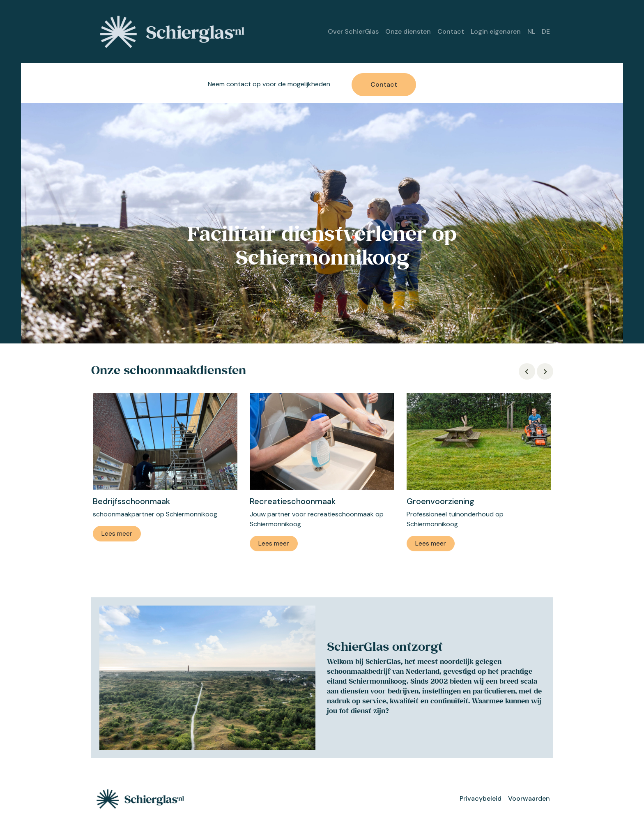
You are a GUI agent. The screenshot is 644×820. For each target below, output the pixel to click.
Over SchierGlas (353, 31)
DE (546, 31)
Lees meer (117, 533)
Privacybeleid (481, 798)
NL (531, 31)
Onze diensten (408, 31)
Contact (451, 31)
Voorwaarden (529, 798)
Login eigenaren (496, 31)
